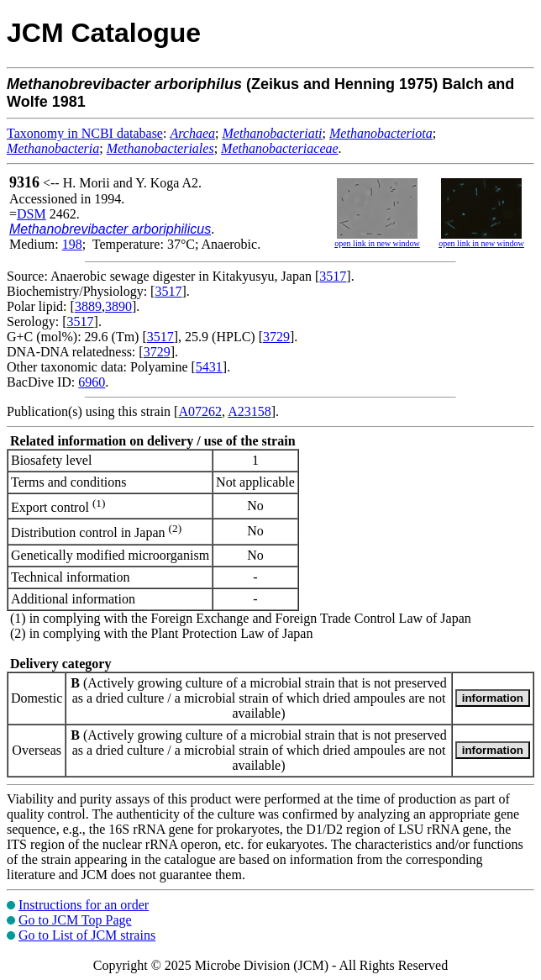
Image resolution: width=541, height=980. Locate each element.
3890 (118, 306)
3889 (88, 306)
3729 (276, 337)
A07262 (200, 411)
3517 (333, 276)
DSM (32, 214)
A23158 (249, 411)
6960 (92, 382)
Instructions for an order (84, 905)
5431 (209, 367)
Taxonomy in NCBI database (85, 133)
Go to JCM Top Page (75, 920)
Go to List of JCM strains (87, 935)
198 (72, 244)
